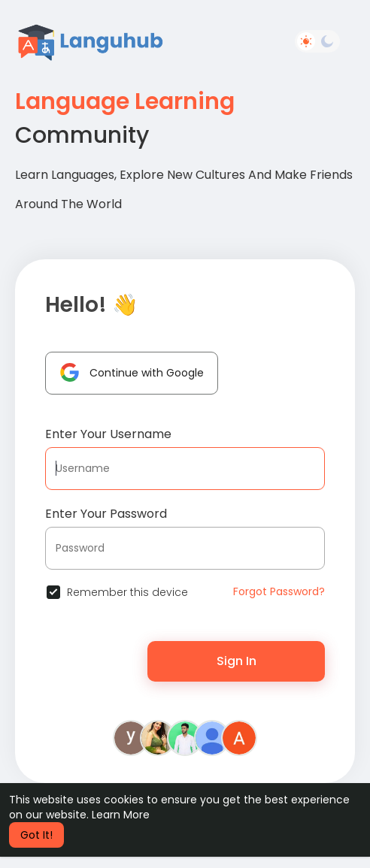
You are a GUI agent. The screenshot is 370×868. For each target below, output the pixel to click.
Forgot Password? (279, 591)
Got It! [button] (36, 835)
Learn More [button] (121, 815)
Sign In (237, 661)
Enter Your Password (106, 514)
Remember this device (127, 592)
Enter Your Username (108, 434)
